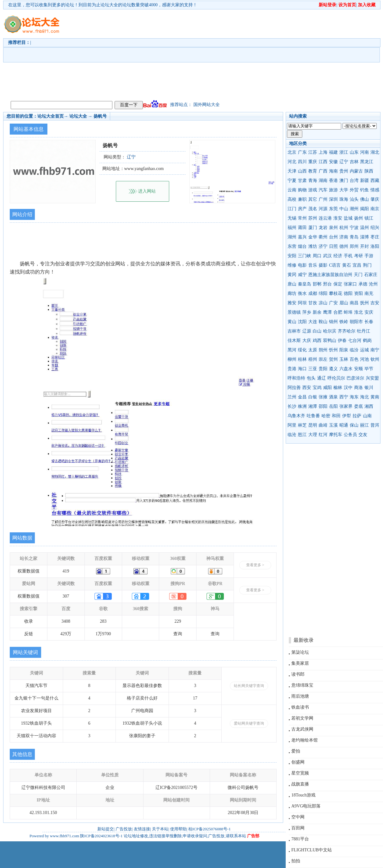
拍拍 (296, 861)
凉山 (323, 303)
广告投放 (124, 829)
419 (66, 571)
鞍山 (323, 322)
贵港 (292, 369)
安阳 (292, 256)
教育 (313, 171)
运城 (364, 350)
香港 (333, 181)
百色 (354, 359)
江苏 (313, 152)
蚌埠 (348, 312)
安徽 (333, 162)
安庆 (369, 312)
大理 (313, 435)
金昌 (302, 397)
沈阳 (302, 322)
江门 (292, 209)
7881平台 (300, 839)
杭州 (344, 228)
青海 (313, 181)
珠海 (344, 199)
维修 (292, 265)
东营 (292, 246)
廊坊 (292, 293)
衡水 (302, 293)
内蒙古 (356, 171)
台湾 (354, 181)
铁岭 (344, 322)
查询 (178, 634)
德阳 (348, 293)
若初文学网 (302, 718)
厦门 (313, 228)
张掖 (323, 397)
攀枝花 (336, 293)
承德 (363, 284)
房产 (302, 209)
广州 (323, 199)
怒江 (302, 435)
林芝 (302, 425)
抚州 (364, 303)
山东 (354, 152)
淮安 (338, 218)
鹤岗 (367, 341)
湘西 (369, 406)
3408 (66, 621)
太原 (313, 350)
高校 (292, 199)
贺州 (333, 359)
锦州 (333, 322)
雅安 (292, 303)
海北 (364, 397)
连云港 (325, 218)
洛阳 (375, 246)
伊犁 (347, 416)
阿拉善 (294, 388)
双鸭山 (330, 341)
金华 (313, 237)
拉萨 (357, 416)
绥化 (302, 350)
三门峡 (305, 256)
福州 (292, 228)
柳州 (292, 359)
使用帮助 (178, 829)
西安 (307, 388)
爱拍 (296, 751)
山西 (302, 171)
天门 (358, 275)
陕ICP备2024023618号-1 (101, 836)
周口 (317, 256)
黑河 (292, 350)
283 (103, 621)
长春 (369, 322)
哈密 (326, 416)
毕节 (369, 369)
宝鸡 (317, 388)
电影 (302, 265)
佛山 (364, 199)
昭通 (344, 425)
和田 (336, 416)
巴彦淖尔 (355, 378)
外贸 (354, 190)
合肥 (338, 312)
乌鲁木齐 (296, 416)
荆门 (367, 265)
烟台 (302, 246)
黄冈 (292, 275)
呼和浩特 (296, 378)
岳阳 (333, 406)
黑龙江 (367, 162)
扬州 (359, 218)
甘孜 (313, 303)
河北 (292, 162)
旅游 (333, 190)
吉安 (375, 303)
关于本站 (160, 829)
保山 (354, 425)
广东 (302, 152)
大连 (313, 322)
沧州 (373, 284)
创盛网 (298, 762)
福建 (333, 152)
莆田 (302, 228)
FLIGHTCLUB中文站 (312, 850)
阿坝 (302, 303)
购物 (302, 190)
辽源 (307, 331)
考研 (359, 256)
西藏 (375, 181)
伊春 (342, 341)
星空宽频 (300, 773)
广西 (323, 171)
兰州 (292, 397)
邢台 (327, 284)
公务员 (350, 435)
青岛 (354, 237)
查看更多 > (255, 565)
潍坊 (313, 246)
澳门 (344, 181)
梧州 (313, 359)
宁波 (354, 228)
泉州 (333, 228)
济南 (344, 237)
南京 (375, 209)
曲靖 (323, 425)
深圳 (333, 199)
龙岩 (323, 228)
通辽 (321, 378)
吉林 (354, 162)
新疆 (364, 181)
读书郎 (298, 674)
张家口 (350, 284)
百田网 (298, 828)
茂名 (313, 209)
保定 (338, 284)
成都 (313, 293)
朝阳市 (356, 322)
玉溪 (333, 425)
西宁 (344, 397)
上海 (323, 152)
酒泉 (333, 397)
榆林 (338, 388)
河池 (364, 359)
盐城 (348, 218)
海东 (354, 397)
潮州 (354, 209)
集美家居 (300, 663)
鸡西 (317, 341)
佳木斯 (294, 341)
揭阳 (364, 209)
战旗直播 (300, 784)
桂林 (302, 359)
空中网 (298, 817)
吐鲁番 (313, 416)
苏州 (313, 218)
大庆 (307, 341)
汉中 (348, 388)
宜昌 (357, 265)
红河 (323, 435)
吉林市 (294, 331)
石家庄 (371, 275)
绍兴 (375, 228)
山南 (367, 416)
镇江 (369, 218)
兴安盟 (372, 378)
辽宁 (344, 162)
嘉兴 (302, 237)
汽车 (323, 190)
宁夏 (292, 181)
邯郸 (317, 284)
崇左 (323, 359)
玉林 (344, 359)
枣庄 (375, 237)
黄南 (375, 397)
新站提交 (105, 829)
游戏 (313, 190)
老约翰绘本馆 (305, 740)
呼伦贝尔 (336, 378)
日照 (333, 246)
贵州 (344, 171)
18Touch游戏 (303, 795)
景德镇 (294, 312)
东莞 (333, 209)
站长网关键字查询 (249, 686)
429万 (66, 634)
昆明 (313, 425)
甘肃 (302, 181)
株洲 (302, 406)
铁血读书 (300, 707)
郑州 (354, 246)
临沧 (292, 435)
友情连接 (142, 829)
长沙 (292, 406)
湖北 (375, 152)
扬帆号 (100, 116)
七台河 (355, 341)
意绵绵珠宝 (302, 685)
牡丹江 (364, 331)
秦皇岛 (305, 284)
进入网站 (147, 191)
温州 (364, 228)
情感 (375, 190)
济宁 (323, 246)
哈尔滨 (330, 331)
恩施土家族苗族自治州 (330, 275)
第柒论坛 (300, 652)
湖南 (323, 181)
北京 (292, 152)
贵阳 (323, 369)
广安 (333, 303)
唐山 (292, 284)
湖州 (292, 237)
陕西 (369, 171)
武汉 (327, 256)
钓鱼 (364, 190)
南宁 (375, 350)
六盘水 (346, 369)
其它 (313, 199)
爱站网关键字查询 (249, 723)
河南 (364, 152)
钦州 (375, 359)
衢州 (323, 237)
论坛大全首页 (51, 116)
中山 (344, 209)
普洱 (375, 425)
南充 (369, 293)
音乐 (313, 265)
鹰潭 (327, 312)
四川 (302, 162)
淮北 (359, 312)
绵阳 (323, 293)
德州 (344, 246)
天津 (292, 171)
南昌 (354, 303)
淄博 (364, 237)
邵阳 (323, 406)
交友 (363, 435)
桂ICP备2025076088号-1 (210, 829)
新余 (317, 312)
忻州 (333, 350)
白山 (317, 331)
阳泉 (344, 350)
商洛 (359, 388)
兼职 (302, 199)
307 (66, 596)
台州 (333, 237)
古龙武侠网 (302, 729)
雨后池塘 (300, 696)
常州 (302, 218)
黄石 (347, 265)
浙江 (344, 152)
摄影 (323, 265)
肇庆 (375, 199)
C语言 (335, 265)
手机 (348, 256)
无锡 (292, 218)
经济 (338, 256)
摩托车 (336, 435)
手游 (369, 256)
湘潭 (313, 406)
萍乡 (307, 312)
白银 (313, 397)
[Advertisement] (222, 54)
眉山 (344, 303)
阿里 (292, 425)
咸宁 (302, 275)
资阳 (359, 293)
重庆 (313, 162)
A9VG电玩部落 (306, 806)
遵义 (333, 369)
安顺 (359, 369)
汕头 (354, 199)
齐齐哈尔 (347, 331)
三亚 (313, 369)
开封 (364, 246)
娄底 (359, 406)
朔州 (323, 350)
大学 (344, 190)
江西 (323, 162)
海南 (333, 171)
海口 (302, 369)
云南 (292, 190)
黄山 (292, 322)
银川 (369, 388)
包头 (311, 378)
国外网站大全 (207, 105)
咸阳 (327, 388)
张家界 (346, 406)
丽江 (364, 425)
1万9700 (103, 634)
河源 (323, 209)
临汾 (354, 350)
